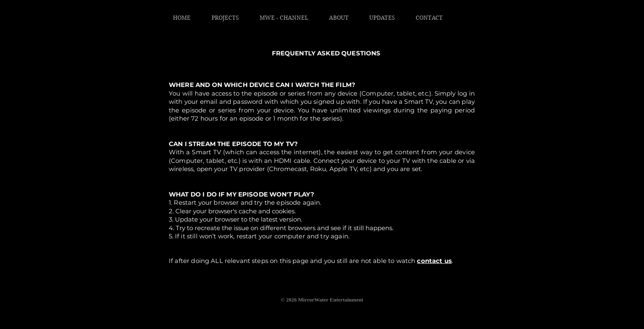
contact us (434, 261)
